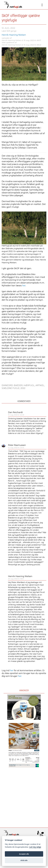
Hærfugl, (30, 385)
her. (20, 676)
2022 (23, 388)
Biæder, (19, 385)
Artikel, (40, 385)
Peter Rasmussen (17, 445)
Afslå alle (24, 860)
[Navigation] (42, 5)
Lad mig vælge (35, 847)
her (24, 286)
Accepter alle (24, 854)
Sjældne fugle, (11, 388)
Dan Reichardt (15, 412)
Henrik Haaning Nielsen (20, 576)
